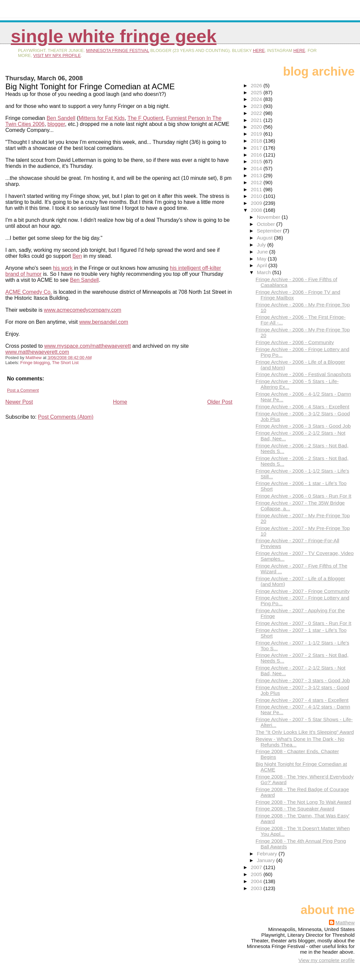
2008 (257, 210)
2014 (257, 168)
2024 (257, 99)
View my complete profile (326, 960)
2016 (257, 155)
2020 (257, 127)
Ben (77, 256)
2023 (257, 106)
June (263, 252)
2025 (257, 92)
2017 (257, 148)
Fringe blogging (35, 363)
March (265, 272)
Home (120, 402)
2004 (257, 881)
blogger (56, 124)
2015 (257, 161)
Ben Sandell (61, 118)
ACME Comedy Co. (29, 292)
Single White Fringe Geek (114, 36)
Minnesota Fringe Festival (118, 50)
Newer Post (19, 402)
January (267, 860)
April (263, 265)
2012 (257, 182)
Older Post (220, 402)
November (269, 217)
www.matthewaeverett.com (37, 352)
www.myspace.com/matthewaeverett (88, 346)
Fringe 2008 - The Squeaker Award (295, 809)
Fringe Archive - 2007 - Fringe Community (303, 591)
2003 (257, 888)
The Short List (65, 363)
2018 (257, 141)
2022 (257, 113)
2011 (257, 189)
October (267, 224)
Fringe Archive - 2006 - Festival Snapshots (303, 374)
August (266, 238)
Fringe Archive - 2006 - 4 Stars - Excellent (302, 407)
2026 (257, 85)
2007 (257, 867)
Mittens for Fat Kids (102, 118)
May (262, 259)
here (259, 50)
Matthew (345, 923)
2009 (257, 203)
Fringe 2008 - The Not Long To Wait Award (303, 802)
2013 (257, 175)
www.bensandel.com (104, 322)
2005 (257, 874)
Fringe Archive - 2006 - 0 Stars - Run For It (303, 496)
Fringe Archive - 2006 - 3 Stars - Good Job (303, 426)
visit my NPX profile (57, 55)
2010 (257, 196)
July (262, 245)
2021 (257, 120)
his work (63, 268)
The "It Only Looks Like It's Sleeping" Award (305, 732)
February (268, 854)
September (270, 231)
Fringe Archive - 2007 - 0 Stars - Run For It (303, 623)
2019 (257, 134)
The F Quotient (145, 118)
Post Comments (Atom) (66, 417)
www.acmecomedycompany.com (83, 310)
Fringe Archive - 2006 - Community (295, 342)
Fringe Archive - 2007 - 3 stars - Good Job (303, 680)
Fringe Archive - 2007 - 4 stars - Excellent (302, 700)
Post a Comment (23, 390)
